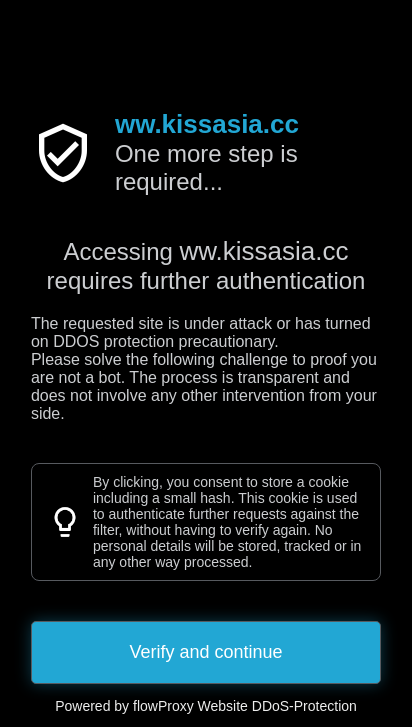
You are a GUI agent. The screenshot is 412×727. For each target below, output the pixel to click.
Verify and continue (205, 652)
